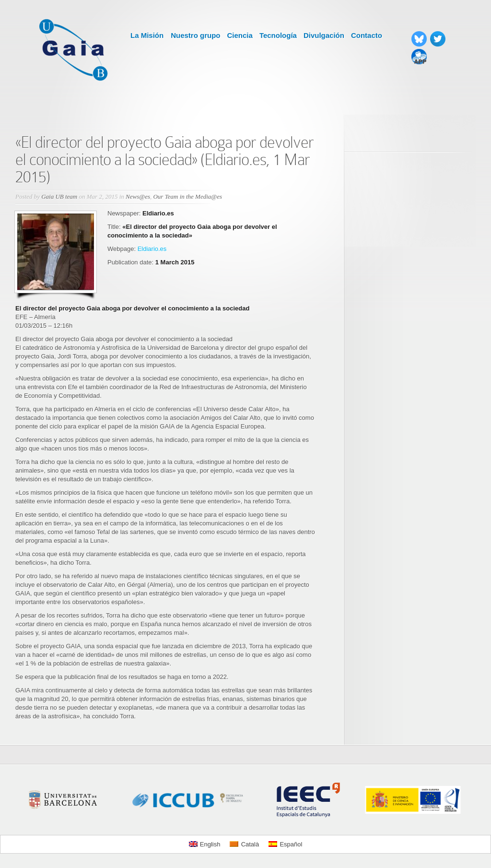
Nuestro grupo (195, 35)
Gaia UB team (59, 196)
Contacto (367, 35)
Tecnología (278, 35)
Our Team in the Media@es (187, 196)
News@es (138, 196)
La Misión (147, 35)
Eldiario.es (152, 249)
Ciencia (240, 35)
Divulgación (324, 35)
